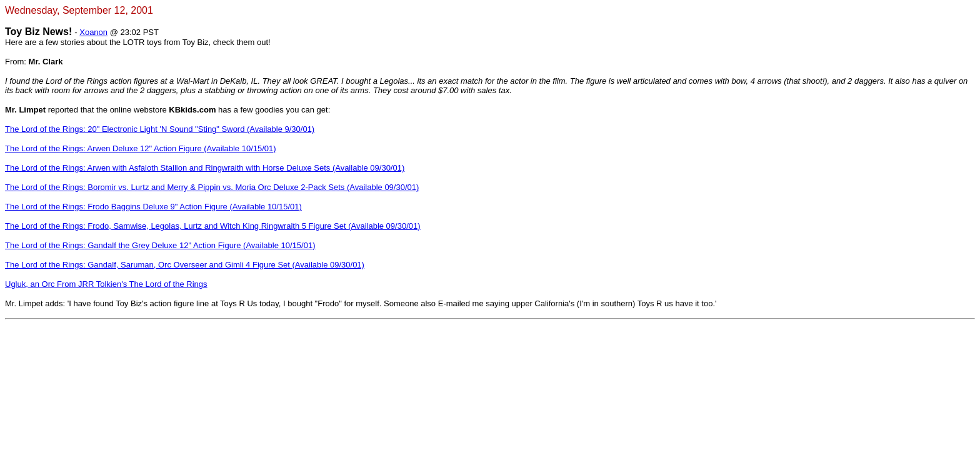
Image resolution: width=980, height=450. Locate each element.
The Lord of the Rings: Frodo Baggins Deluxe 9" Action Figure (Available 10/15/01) (153, 207)
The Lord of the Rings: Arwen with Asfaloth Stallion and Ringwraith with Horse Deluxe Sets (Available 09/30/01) (205, 168)
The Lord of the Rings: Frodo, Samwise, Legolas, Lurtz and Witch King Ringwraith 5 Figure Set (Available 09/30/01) (213, 226)
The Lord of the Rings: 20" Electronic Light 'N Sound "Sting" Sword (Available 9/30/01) (160, 129)
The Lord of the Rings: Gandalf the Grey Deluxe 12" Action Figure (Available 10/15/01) (160, 245)
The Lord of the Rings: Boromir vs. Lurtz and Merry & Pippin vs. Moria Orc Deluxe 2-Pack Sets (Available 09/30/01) (212, 187)
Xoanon (93, 32)
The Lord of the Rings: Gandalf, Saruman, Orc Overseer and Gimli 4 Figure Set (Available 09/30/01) (185, 265)
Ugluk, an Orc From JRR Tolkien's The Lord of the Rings (106, 284)
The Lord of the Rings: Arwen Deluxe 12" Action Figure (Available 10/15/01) (141, 148)
